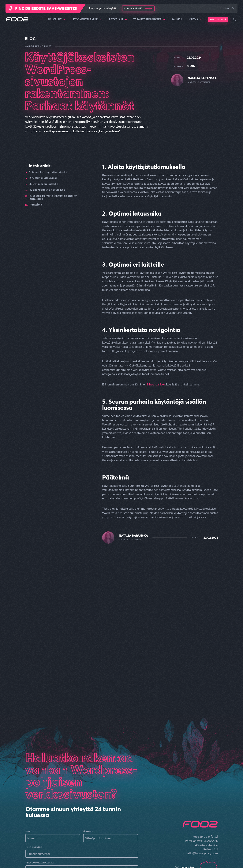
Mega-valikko (156, 384)
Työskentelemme (87, 19)
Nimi (28, 784)
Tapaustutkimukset (149, 19)
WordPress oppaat (38, 46)
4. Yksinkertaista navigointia (47, 190)
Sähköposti (89, 784)
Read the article (41, 624)
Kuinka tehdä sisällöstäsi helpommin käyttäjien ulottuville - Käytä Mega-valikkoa (187, 614)
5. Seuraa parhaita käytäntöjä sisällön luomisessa (53, 197)
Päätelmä (36, 205)
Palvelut (57, 19)
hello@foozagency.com (202, 805)
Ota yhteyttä (218, 19)
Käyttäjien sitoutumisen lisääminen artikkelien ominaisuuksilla (54, 612)
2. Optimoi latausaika (43, 178)
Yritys (195, 19)
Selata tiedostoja (54, 854)
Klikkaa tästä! (133, 8)
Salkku (177, 19)
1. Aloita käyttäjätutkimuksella (48, 172)
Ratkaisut (118, 19)
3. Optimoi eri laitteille (44, 184)
